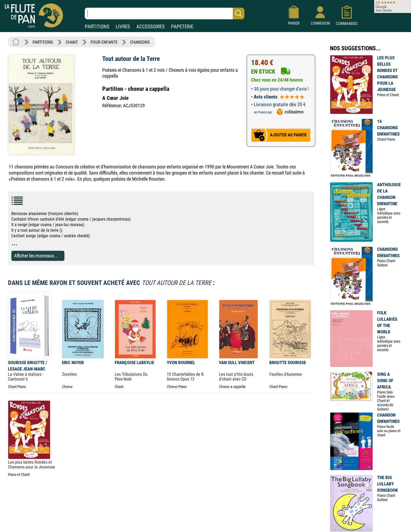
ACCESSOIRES (151, 27)
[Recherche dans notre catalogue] (165, 14)
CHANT (72, 42)
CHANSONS (140, 42)
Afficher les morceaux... (36, 256)
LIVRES (123, 27)
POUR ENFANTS (104, 42)
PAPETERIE (182, 27)
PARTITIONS (97, 27)
